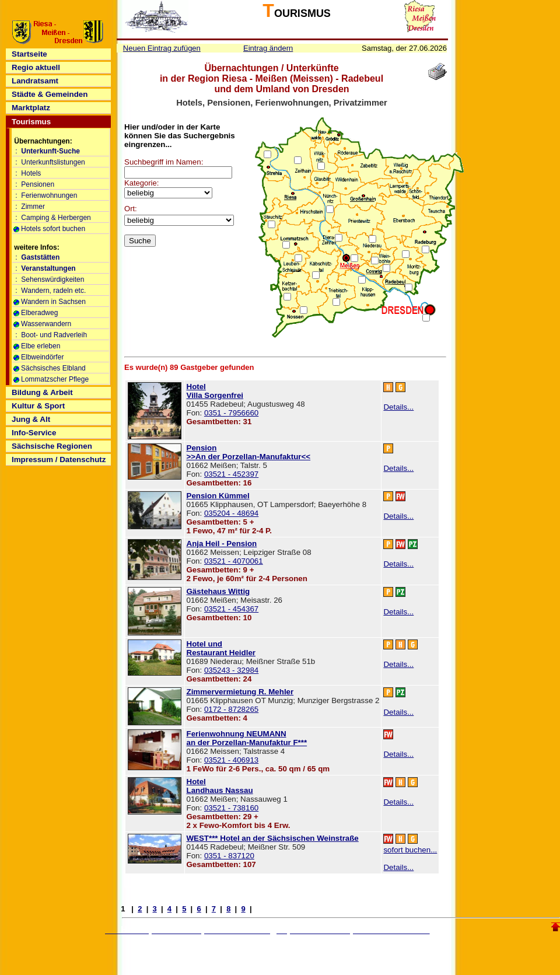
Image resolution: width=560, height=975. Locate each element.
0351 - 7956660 (231, 413)
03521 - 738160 (231, 808)
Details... (398, 407)
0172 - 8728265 (231, 709)
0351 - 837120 (229, 856)
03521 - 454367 (231, 609)
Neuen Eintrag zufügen (162, 48)
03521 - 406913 (231, 760)
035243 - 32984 (231, 670)
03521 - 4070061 (234, 561)
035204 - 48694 (231, 513)
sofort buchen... (410, 850)
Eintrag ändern (268, 48)
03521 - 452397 (231, 474)
